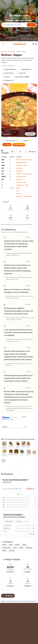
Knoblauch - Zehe (22, 185)
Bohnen (4, 545)
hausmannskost (6, 548)
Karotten (19, 168)
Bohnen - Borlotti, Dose (24, 160)
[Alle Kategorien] (4, 44)
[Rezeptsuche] (19, 25)
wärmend (12, 551)
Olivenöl (19, 179)
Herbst (15, 548)
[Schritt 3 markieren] (19, 292)
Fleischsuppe (21, 177)
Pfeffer (19, 194)
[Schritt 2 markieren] (19, 270)
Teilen (7, 145)
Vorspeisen (12, 51)
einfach (24, 545)
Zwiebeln (19, 171)
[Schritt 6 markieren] (19, 356)
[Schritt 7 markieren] (19, 376)
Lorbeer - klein (21, 182)
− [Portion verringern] (16, 152)
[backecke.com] (20, 44)
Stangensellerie (22, 162)
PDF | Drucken (11, 141)
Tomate (4, 551)
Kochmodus (19, 144)
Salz (18, 191)
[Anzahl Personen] (21, 152)
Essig (18, 188)
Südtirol (17, 545)
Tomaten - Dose (22, 165)
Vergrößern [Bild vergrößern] (30, 134)
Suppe (11, 545)
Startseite (4, 51)
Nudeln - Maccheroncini (24, 174)
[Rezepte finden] (31, 25)
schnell (21, 548)
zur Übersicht (8, 596)
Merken (26, 141)
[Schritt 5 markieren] (19, 333)
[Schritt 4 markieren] (19, 312)
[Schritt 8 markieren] (19, 399)
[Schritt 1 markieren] (19, 246)
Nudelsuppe (29, 548)
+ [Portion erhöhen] (26, 152)
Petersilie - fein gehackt (24, 196)
